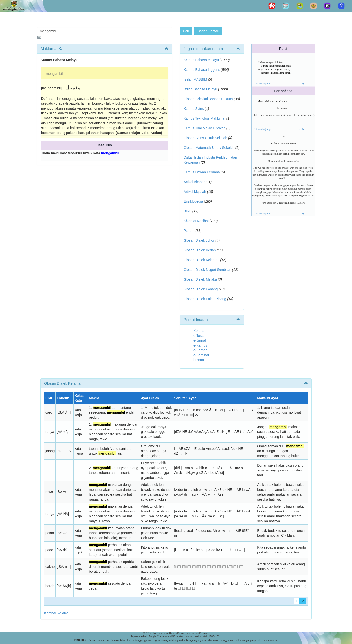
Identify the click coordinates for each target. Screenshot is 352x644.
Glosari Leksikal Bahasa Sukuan (208, 99)
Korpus (199, 331)
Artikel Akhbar (194, 182)
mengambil (54, 74)
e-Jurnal (200, 340)
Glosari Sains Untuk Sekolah (205, 138)
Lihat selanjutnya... (264, 84)
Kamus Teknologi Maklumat (204, 118)
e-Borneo (200, 350)
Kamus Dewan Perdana (202, 172)
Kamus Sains (194, 109)
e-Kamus (200, 345)
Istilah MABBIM (195, 79)
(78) (302, 213)
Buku (187, 211)
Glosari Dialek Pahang (201, 289)
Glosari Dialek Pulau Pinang (205, 299)
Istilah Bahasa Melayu (200, 89)
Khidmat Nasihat (196, 221)
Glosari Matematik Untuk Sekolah (209, 148)
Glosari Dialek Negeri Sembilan (207, 270)
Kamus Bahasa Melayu (202, 60)
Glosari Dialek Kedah (200, 250)
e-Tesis (199, 336)
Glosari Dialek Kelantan (201, 260)
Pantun (189, 231)
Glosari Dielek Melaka (200, 279)
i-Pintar (199, 360)
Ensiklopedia (193, 201)
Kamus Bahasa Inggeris (202, 70)
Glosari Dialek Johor (199, 240)
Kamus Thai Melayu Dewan (204, 128)
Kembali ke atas (56, 613)
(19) (302, 129)
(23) (302, 84)
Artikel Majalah (195, 192)
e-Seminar (201, 355)
